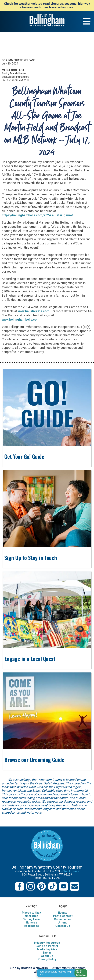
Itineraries (31, 916)
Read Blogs (31, 926)
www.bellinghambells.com (21, 319)
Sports (47, 953)
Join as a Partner (47, 946)
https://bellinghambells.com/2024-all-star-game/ (37, 215)
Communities (63, 919)
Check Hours (71, 871)
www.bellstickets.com (34, 311)
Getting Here (31, 919)
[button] (80, 973)
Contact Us (63, 926)
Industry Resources (47, 943)
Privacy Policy (47, 959)
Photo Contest (63, 916)
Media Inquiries (47, 949)
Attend (63, 923)
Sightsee (31, 923)
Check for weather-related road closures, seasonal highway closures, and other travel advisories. (47, 5)
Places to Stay (31, 913)
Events (63, 913)
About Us (47, 956)
